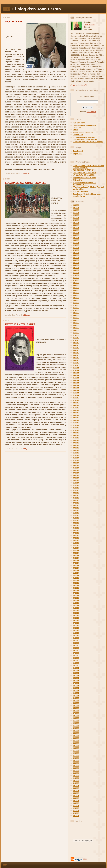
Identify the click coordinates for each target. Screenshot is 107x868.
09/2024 (76, 773)
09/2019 (76, 628)
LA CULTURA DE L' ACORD (84, 175)
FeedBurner (91, 112)
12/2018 (76, 606)
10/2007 (76, 270)
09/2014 (76, 478)
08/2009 (76, 325)
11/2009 (76, 333)
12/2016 (76, 545)
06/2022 (76, 711)
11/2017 (76, 573)
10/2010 (76, 360)
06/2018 (76, 591)
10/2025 (76, 803)
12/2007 (76, 275)
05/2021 (76, 678)
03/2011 (76, 373)
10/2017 (76, 571)
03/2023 (76, 731)
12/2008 (76, 305)
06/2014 (76, 470)
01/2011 (76, 368)
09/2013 (76, 448)
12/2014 (76, 485)
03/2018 (76, 583)
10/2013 (76, 450)
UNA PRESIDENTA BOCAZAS (85, 173)
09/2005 (76, 208)
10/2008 (76, 300)
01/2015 (76, 488)
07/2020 (76, 653)
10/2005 (76, 210)
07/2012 (76, 413)
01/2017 (76, 548)
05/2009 (76, 318)
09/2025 (76, 801)
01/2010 (76, 338)
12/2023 (76, 753)
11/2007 (76, 273)
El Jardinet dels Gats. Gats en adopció (88, 142)
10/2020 (76, 661)
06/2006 (76, 230)
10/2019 (76, 631)
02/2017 (76, 550)
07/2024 (76, 771)
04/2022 (76, 706)
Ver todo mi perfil (80, 85)
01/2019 (76, 608)
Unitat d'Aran (78, 135)
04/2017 (76, 555)
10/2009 (76, 330)
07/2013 (76, 443)
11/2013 (76, 453)
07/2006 (76, 233)
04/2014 (76, 465)
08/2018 (76, 596)
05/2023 (76, 736)
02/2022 (76, 701)
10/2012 (76, 420)
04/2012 (76, 405)
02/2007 (76, 250)
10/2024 (76, 776)
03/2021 (76, 673)
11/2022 (76, 721)
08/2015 (76, 505)
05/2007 (76, 258)
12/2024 (76, 781)
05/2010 (76, 348)
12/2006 (76, 245)
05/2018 (76, 588)
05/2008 (76, 288)
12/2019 (76, 636)
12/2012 (76, 425)
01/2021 (76, 668)
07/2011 (76, 383)
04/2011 (76, 375)
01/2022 (76, 698)
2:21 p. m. (26, 315)
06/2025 (76, 796)
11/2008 (76, 303)
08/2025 (76, 798)
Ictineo (76, 130)
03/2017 (76, 553)
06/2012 (76, 410)
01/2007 (76, 248)
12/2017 (76, 576)
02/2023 (76, 728)
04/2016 (76, 525)
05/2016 (76, 528)
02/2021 (76, 671)
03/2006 (76, 223)
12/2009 (76, 335)
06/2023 (76, 738)
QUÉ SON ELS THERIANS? (84, 170)
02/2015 (76, 490)
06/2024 (76, 768)
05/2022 (76, 708)
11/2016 (76, 543)
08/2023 (76, 743)
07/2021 (76, 683)
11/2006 (76, 243)
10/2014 (76, 480)
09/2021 (76, 688)
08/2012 (76, 415)
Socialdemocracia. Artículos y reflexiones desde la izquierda (85, 138)
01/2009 (76, 308)
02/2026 (76, 813)
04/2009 (76, 315)
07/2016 (76, 533)
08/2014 (76, 475)
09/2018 (76, 598)
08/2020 (76, 656)
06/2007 (76, 260)
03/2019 (76, 613)
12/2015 (76, 515)
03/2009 (76, 313)
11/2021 (76, 693)
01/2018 (76, 578)
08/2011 (76, 385)
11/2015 (76, 513)
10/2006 (76, 240)
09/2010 (76, 358)
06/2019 (76, 621)
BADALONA (78, 180)
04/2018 (76, 586)
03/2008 (76, 283)
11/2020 (76, 663)
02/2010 (76, 340)
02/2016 (76, 520)
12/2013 (76, 455)
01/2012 (76, 398)
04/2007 (76, 255)
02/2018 (76, 581)
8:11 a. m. (26, 173)
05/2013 (76, 438)
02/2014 (76, 460)
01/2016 (76, 518)
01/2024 (76, 756)
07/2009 (76, 323)
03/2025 (76, 788)
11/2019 (76, 633)
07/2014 (76, 473)
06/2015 (76, 500)
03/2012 (76, 403)
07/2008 (76, 293)
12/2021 (76, 696)
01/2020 (76, 638)
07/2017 (76, 563)
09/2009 (76, 328)
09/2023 (76, 746)
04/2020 (76, 646)
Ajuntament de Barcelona (83, 132)
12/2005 (76, 215)
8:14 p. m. (26, 449)
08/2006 (76, 235)
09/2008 (76, 298)
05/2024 (76, 766)
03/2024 (76, 761)
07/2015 (76, 503)
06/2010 (76, 350)
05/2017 (76, 558)
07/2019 (76, 623)
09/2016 (76, 538)
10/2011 (76, 390)
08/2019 (76, 626)
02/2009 (76, 310)
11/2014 (76, 483)
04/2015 (76, 495)
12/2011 (76, 395)
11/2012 (76, 423)
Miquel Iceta (78, 154)
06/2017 (76, 561)
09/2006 (76, 238)
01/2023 (76, 726)
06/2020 (76, 651)
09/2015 (76, 508)
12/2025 (76, 808)
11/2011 (76, 393)
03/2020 (76, 643)
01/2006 (76, 218)
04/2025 (76, 791)
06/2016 (76, 530)
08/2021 (76, 686)
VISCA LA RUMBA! (80, 192)
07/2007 (76, 263)
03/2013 (76, 433)
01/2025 (76, 783)
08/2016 (76, 535)
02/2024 (76, 758)
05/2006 (76, 228)
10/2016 (76, 540)
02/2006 (76, 220)
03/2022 (76, 703)
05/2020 (76, 648)
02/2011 (76, 370)
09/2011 (76, 388)
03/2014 (76, 463)
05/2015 (76, 498)
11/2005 (76, 213)
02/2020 (76, 641)
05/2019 (76, 618)
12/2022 (76, 723)
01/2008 (76, 278)
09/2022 (76, 716)
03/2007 (76, 253)
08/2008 (76, 295)
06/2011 (76, 380)
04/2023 (76, 733)
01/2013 (76, 428)
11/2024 (76, 778)
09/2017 (76, 568)
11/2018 (76, 603)
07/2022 (76, 713)
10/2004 (76, 205)
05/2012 (76, 408)
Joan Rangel (78, 151)
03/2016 (76, 523)
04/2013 (76, 435)
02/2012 (76, 400)
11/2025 (76, 806)
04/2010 (76, 345)
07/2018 (76, 593)
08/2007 (76, 265)
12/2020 (76, 666)
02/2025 (76, 786)
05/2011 (76, 378)
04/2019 (76, 616)
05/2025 (76, 793)
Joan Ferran (89, 25)
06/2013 (76, 440)
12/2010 (76, 365)
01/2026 (76, 811)
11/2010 (76, 363)
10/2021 (76, 691)
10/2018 (76, 601)
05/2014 (76, 468)
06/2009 (76, 320)
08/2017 (76, 566)
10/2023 (76, 748)
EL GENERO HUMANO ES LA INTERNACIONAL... (84, 184)
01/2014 (76, 458)
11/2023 (76, 751)
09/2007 (76, 268)
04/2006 (76, 225)
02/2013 (76, 430)
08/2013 (76, 445)
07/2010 (76, 353)
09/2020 (76, 658)
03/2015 (76, 493)
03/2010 (76, 343)
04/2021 (76, 676)
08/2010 (76, 355)
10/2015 (76, 510)
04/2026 (76, 816)
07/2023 (76, 741)
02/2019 (76, 611)
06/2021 (76, 681)
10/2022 (76, 718)
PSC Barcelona (79, 123)
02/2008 (76, 280)
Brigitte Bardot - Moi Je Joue (84, 178)
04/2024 (76, 763)
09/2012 (76, 418)
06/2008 (76, 290)
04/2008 (76, 285)
